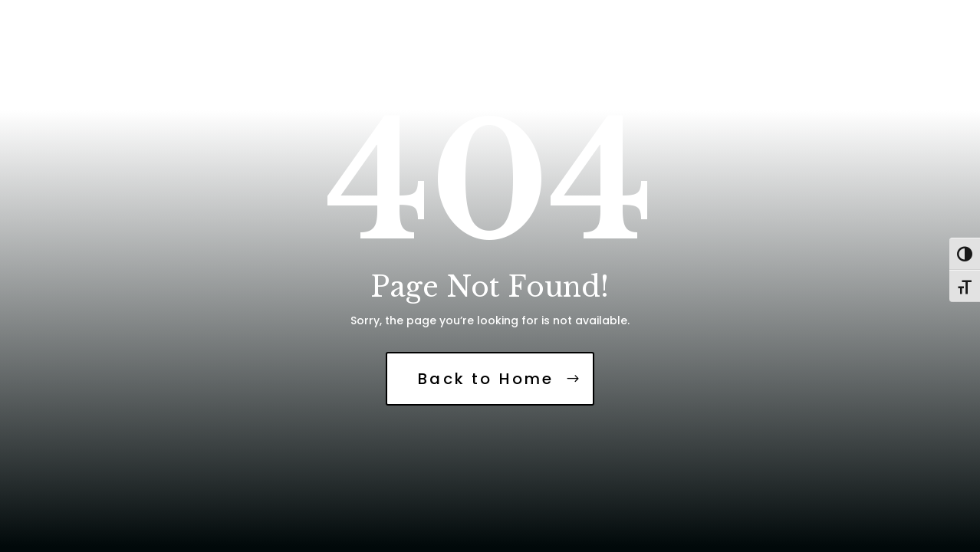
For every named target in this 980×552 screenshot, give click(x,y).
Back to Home (486, 379)
